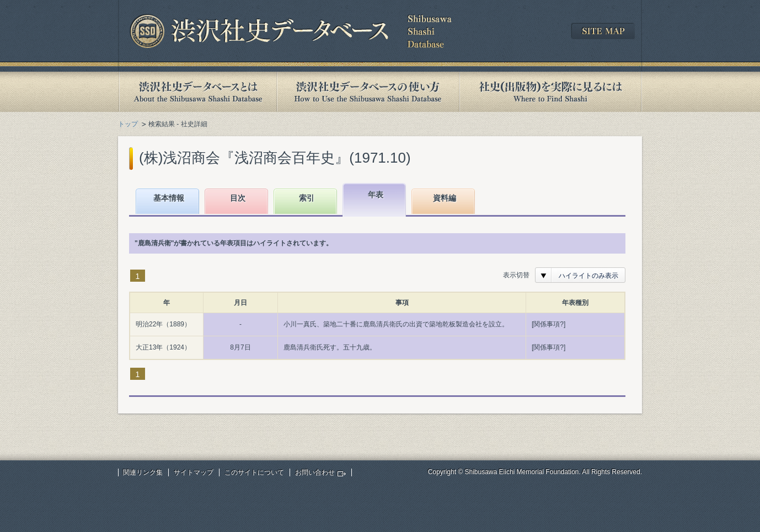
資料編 (445, 198)
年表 (376, 195)
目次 (238, 198)
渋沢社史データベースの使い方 (368, 92)
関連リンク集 (143, 472)
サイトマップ (194, 472)
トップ (128, 124)
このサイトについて (254, 472)
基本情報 (169, 198)
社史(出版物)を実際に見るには (550, 92)
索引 (307, 198)
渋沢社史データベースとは (197, 92)
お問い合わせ (315, 472)
